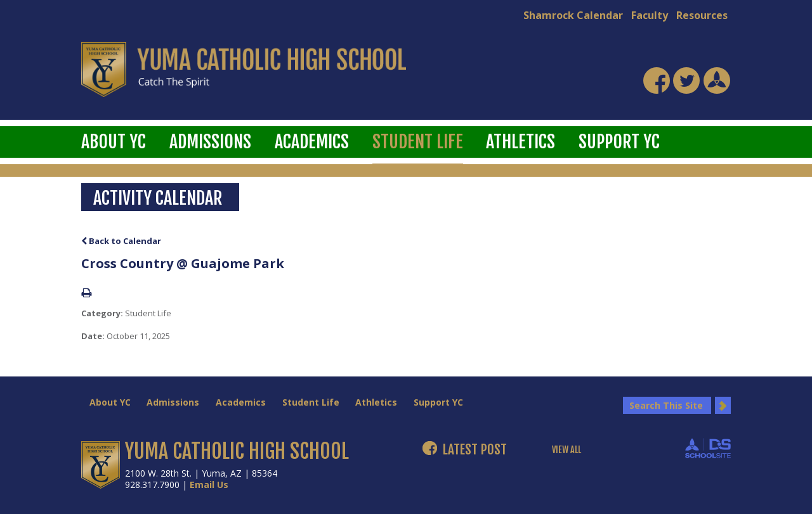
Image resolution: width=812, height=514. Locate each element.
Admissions (210, 142)
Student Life (418, 142)
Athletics (521, 142)
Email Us (209, 485)
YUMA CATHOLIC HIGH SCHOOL (237, 451)
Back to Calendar (121, 241)
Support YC (619, 142)
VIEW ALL (566, 450)
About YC (114, 142)
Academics (312, 142)
